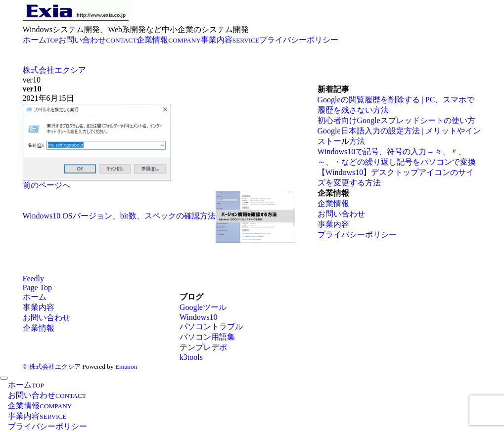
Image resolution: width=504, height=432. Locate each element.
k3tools (191, 357)
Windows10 (199, 317)
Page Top (37, 287)
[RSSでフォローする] (34, 279)
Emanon (126, 367)
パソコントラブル (211, 326)
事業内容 (333, 224)
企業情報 (333, 203)
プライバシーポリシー (357, 235)
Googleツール (203, 307)
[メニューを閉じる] (4, 378)
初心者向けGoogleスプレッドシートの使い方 (396, 120)
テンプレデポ (203, 347)
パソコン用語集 (207, 337)
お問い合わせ (341, 214)
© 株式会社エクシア (52, 367)
